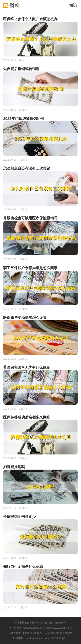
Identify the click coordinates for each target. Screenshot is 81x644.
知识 (73, 5)
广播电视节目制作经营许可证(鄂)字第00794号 (40, 623)
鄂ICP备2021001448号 (59, 628)
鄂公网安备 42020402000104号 (27, 628)
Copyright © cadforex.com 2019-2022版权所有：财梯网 (40, 633)
